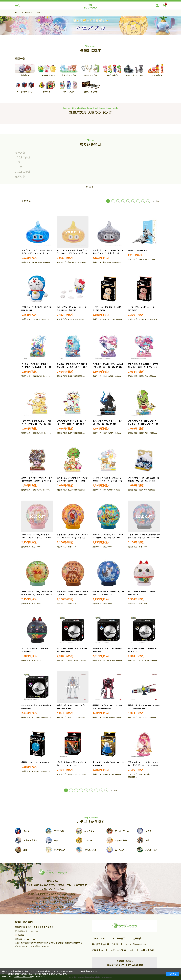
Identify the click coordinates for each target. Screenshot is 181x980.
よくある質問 (119, 938)
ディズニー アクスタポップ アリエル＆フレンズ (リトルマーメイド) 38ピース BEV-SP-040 (73, 367)
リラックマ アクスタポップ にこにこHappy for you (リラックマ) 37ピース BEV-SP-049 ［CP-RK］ (108, 481)
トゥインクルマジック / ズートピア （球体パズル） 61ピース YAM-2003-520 (37, 538)
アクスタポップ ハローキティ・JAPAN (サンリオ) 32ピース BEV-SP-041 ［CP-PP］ (109, 367)
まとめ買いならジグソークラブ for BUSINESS (125, 965)
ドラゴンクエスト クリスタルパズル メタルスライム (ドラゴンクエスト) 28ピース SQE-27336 (108, 253)
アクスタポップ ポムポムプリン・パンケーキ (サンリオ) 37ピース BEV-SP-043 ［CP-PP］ (37, 424)
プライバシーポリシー (136, 944)
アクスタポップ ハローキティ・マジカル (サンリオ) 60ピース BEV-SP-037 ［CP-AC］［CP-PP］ (143, 765)
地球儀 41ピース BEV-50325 (35, 762)
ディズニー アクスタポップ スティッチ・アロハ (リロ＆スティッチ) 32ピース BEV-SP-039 (37, 367)
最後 (158, 201)
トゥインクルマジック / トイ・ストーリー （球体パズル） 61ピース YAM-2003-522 (108, 538)
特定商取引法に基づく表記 (105, 944)
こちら (35, 931)
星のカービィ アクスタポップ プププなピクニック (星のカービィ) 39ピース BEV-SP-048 (74, 481)
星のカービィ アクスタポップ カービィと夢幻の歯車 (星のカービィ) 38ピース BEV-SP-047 (37, 481)
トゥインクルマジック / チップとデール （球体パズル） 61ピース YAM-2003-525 (73, 594)
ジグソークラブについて (122, 950)
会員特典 (137, 938)
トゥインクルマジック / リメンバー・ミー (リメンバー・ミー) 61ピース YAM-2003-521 (73, 538)
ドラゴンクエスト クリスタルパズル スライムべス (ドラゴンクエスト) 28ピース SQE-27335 (73, 253)
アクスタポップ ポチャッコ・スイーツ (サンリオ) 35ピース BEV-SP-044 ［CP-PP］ (73, 424)
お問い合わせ (148, 950)
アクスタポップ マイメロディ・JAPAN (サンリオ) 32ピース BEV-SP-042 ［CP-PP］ (144, 367)
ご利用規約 (97, 950)
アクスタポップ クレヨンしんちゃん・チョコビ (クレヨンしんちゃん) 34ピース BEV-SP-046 (144, 424)
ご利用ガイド (98, 938)
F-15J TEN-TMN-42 (138, 250)
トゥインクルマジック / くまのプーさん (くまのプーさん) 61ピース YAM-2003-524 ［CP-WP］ (38, 594)
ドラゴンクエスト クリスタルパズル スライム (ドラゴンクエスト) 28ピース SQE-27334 (38, 253)
